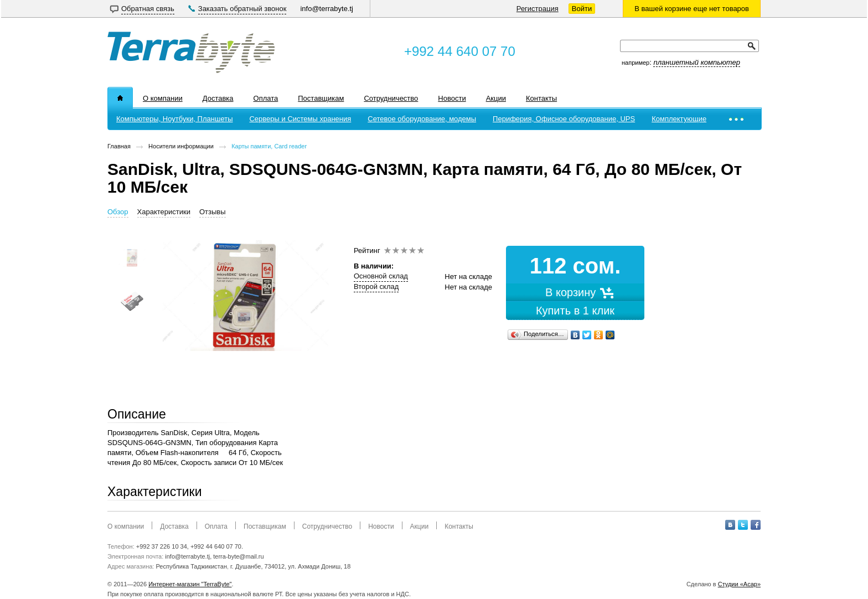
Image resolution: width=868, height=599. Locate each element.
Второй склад (376, 286)
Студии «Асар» (739, 584)
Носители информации (181, 146)
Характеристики (164, 212)
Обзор (118, 212)
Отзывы (213, 212)
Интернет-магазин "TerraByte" (190, 584)
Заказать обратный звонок (242, 9)
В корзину (575, 292)
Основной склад (381, 276)
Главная (119, 146)
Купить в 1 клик (575, 311)
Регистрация (538, 9)
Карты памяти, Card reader (269, 146)
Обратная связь (148, 9)
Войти (582, 9)
